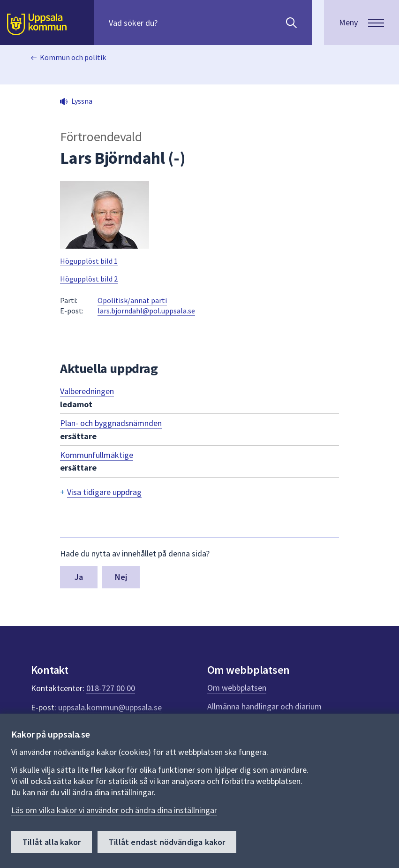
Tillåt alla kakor (52, 842)
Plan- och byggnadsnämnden (111, 423)
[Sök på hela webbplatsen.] (169, 23)
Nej (121, 577)
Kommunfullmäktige (97, 455)
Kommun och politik (73, 57)
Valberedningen (87, 391)
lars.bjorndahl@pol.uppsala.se (146, 311)
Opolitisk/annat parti (132, 300)
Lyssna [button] (82, 101)
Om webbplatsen (237, 688)
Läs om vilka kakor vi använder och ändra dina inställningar (114, 810)
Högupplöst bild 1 (89, 261)
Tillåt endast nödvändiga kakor (167, 842)
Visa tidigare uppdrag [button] (104, 492)
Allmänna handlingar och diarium (264, 706)
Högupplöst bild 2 (89, 279)
